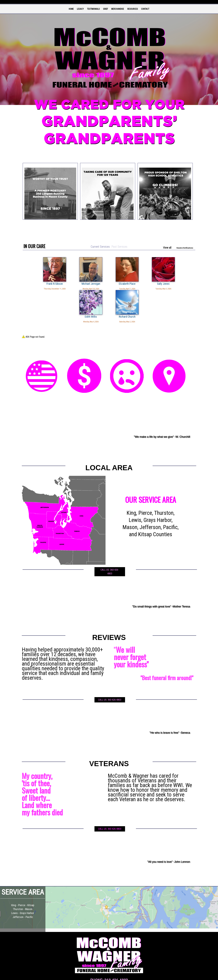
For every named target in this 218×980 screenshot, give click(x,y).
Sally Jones (123, 284)
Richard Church (181, 284)
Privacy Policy (121, 976)
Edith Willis (152, 284)
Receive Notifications (185, 248)
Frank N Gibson (37, 284)
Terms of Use (131, 976)
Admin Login (87, 976)
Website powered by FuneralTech (103, 976)
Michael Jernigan (66, 284)
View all (167, 248)
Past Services (120, 247)
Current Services (100, 247)
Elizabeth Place (95, 284)
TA (115, 976)
